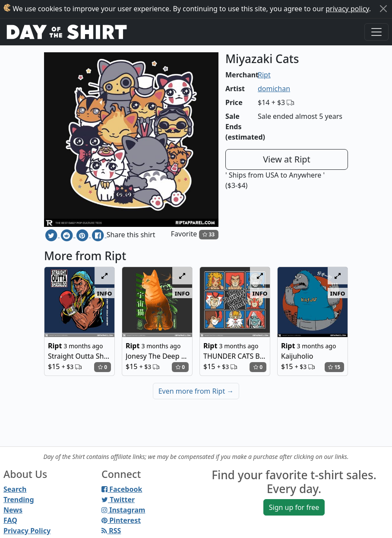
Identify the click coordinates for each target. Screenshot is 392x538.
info (105, 293)
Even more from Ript (196, 391)
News (13, 510)
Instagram (123, 510)
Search (15, 489)
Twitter (118, 500)
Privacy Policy (27, 531)
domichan (274, 89)
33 (209, 234)
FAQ (10, 520)
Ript (264, 75)
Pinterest (121, 520)
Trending (19, 500)
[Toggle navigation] (376, 32)
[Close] (383, 9)
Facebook (122, 489)
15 (334, 367)
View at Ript (287, 159)
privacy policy (347, 9)
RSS (111, 531)
